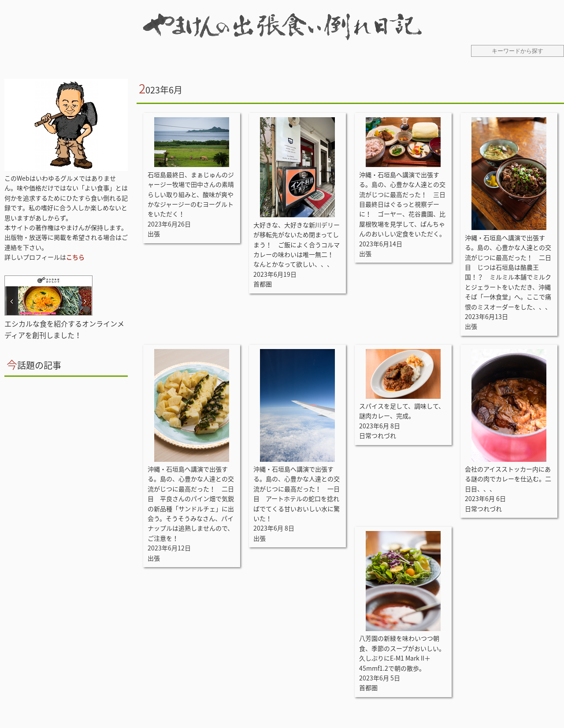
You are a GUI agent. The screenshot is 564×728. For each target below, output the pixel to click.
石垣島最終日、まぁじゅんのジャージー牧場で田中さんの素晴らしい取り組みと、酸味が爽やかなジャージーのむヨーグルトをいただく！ (191, 194)
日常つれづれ (378, 435)
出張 (154, 234)
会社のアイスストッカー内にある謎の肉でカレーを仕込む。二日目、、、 (508, 479)
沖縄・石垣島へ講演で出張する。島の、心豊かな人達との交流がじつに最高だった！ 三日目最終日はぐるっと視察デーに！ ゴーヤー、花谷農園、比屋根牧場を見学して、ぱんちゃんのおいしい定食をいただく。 (402, 204)
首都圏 (263, 284)
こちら (75, 257)
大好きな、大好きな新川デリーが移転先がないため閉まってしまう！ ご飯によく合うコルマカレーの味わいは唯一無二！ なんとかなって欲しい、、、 (297, 245)
